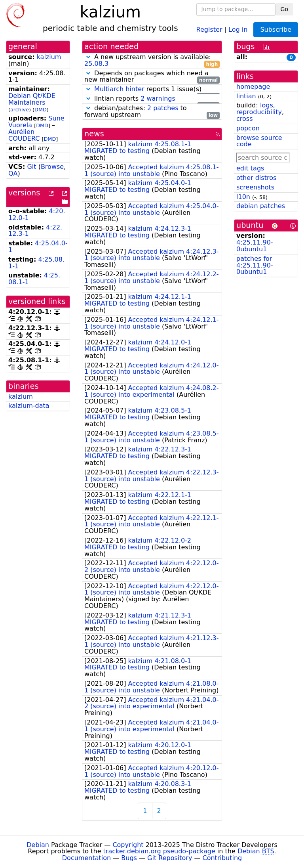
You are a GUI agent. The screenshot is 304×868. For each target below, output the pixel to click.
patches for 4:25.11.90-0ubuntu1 (255, 265)
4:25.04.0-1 (38, 247)
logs (267, 105)
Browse (52, 167)
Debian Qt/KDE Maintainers (32, 99)
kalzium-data (29, 406)
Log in (238, 29)
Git (31, 167)
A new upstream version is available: (152, 61)
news (94, 134)
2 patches (163, 108)
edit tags (250, 168)
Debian (38, 845)
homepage (253, 87)
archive (20, 110)
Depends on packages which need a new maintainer (152, 77)
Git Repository (170, 858)
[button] (88, 57)
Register (209, 29)
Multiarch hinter (119, 89)
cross (244, 119)
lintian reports (152, 99)
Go (284, 9)
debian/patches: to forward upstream (152, 112)
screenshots (255, 187)
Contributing (222, 858)
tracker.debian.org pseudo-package (159, 851)
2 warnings (158, 98)
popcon (248, 128)
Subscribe (276, 30)
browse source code (259, 141)
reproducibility (259, 112)
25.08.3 (96, 64)
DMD (41, 110)
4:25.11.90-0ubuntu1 (255, 246)
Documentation (86, 858)
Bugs (129, 858)
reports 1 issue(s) (152, 89)
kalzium (49, 57)
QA (13, 173)
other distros (256, 178)
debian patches (261, 206)
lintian (246, 96)
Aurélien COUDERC (24, 135)
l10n (243, 197)
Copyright (128, 845)
